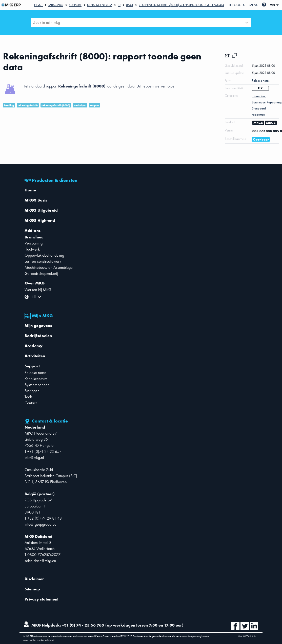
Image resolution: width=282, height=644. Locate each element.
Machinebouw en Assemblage (49, 267)
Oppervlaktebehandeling (44, 255)
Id (119, 5)
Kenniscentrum (100, 5)
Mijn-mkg (56, 5)
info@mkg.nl (34, 458)
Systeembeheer (37, 385)
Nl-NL (38, 5)
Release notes (35, 373)
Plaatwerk (32, 249)
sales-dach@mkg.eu (40, 561)
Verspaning (34, 243)
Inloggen (237, 5)
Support (75, 5)
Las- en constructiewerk (43, 261)
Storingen (32, 391)
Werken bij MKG (38, 290)
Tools (28, 397)
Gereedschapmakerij (41, 273)
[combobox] (34, 23)
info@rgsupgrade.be (41, 524)
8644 (130, 5)
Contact (31, 403)
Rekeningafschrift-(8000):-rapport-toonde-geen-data (182, 5)
